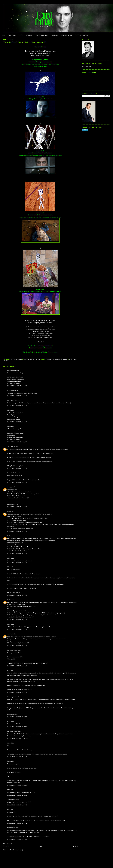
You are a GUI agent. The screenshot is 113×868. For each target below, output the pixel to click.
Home (3, 35)
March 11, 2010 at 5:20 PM (17, 422)
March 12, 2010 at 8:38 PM (17, 805)
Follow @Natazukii (87, 67)
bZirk (9, 558)
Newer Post (6, 846)
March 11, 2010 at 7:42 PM (17, 563)
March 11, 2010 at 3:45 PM (17, 406)
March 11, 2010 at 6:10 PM (17, 507)
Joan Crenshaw (11, 447)
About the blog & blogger (42, 35)
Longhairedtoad (12, 370)
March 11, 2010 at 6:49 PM (17, 531)
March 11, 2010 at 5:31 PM (17, 468)
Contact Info (55, 35)
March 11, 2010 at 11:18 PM (17, 727)
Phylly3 (9, 511)
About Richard (12, 35)
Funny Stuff (50, 359)
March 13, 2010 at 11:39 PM (17, 839)
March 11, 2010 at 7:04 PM (17, 554)
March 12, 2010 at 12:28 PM (18, 795)
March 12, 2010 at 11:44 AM (18, 785)
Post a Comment (7, 843)
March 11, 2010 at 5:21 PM (17, 442)
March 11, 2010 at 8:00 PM (17, 620)
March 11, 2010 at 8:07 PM (17, 629)
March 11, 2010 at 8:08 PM (17, 646)
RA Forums (29, 35)
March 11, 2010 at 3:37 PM (17, 396)
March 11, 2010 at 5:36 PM (17, 483)
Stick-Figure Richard (66, 35)
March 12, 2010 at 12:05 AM (18, 739)
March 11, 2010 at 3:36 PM (17, 386)
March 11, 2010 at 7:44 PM (17, 595)
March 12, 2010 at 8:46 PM (17, 823)
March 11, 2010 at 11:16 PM (17, 717)
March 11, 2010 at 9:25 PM (17, 692)
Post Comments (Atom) (16, 850)
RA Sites (21, 35)
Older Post (75, 846)
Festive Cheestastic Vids (81, 35)
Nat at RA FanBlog (12, 400)
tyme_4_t (10, 487)
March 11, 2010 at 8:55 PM (17, 666)
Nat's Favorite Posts (61, 359)
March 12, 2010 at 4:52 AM (17, 757)
